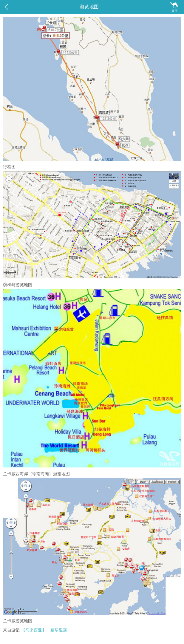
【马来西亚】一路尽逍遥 (44, 630)
